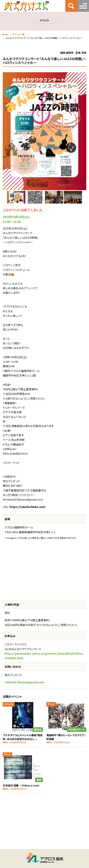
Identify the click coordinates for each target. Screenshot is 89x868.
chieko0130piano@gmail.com (24, 682)
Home (5, 34)
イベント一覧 (18, 34)
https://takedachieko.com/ (28, 507)
